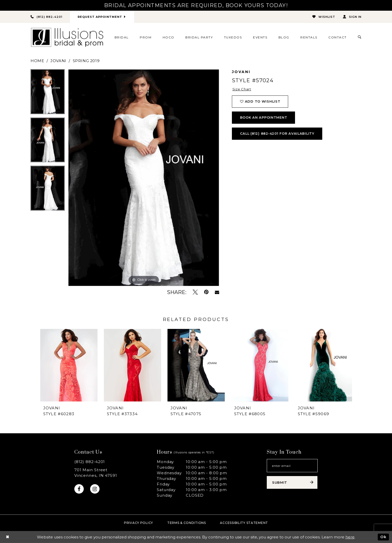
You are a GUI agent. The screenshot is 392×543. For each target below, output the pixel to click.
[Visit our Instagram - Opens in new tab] (95, 489)
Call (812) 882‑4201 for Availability (278, 134)
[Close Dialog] (8, 537)
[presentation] (69, 365)
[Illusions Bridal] (67, 37)
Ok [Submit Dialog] (383, 537)
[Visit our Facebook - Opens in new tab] (79, 489)
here (350, 537)
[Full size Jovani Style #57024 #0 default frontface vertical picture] (144, 178)
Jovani (58, 61)
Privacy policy (138, 523)
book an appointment (264, 118)
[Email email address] (292, 466)
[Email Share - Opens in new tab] (217, 292)
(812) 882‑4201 (90, 462)
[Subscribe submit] (292, 482)
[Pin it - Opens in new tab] (206, 292)
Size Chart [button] (242, 89)
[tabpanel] (48, 93)
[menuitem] (122, 37)
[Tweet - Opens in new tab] (195, 292)
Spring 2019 (86, 61)
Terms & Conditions (187, 523)
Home (37, 61)
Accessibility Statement (244, 523)
